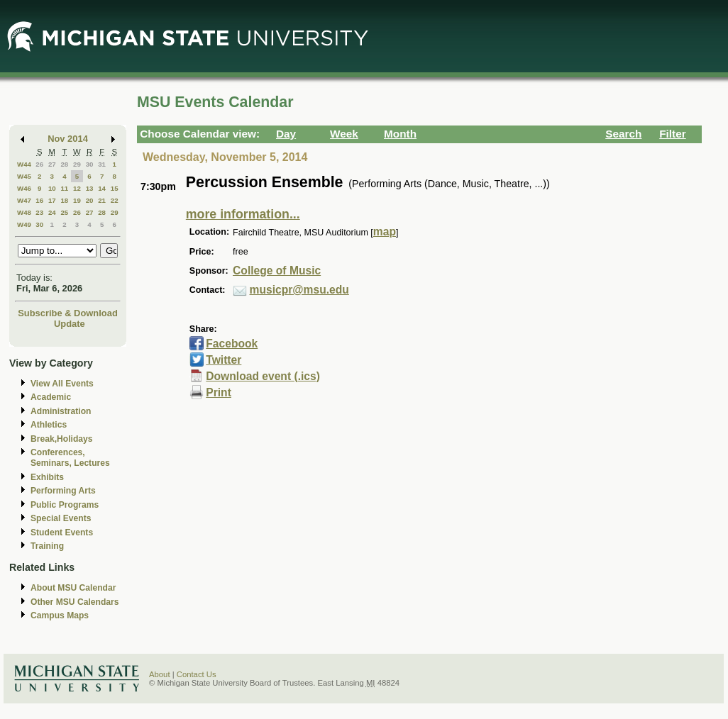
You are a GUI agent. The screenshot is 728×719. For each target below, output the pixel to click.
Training (47, 546)
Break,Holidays (62, 439)
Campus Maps (60, 615)
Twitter (224, 360)
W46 (24, 188)
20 (90, 200)
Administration (61, 411)
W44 (24, 164)
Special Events (61, 518)
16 (39, 200)
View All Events (62, 384)
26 (39, 164)
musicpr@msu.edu (299, 290)
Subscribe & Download (68, 313)
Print (219, 392)
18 (64, 200)
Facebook (232, 344)
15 (115, 188)
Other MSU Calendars (75, 602)
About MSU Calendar (73, 588)
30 (90, 164)
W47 (24, 200)
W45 (24, 176)
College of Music (277, 271)
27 (52, 164)
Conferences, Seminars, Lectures (70, 458)
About (160, 674)
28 (64, 164)
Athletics (49, 425)
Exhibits (47, 477)
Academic (51, 397)
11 (64, 188)
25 (64, 212)
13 (90, 188)
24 (52, 212)
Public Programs (65, 505)
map (385, 232)
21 (102, 200)
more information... (243, 214)
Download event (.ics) (263, 376)
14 (102, 188)
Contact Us (197, 674)
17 (52, 200)
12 (77, 188)
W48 (24, 212)
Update (70, 324)
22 (115, 200)
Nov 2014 (68, 139)
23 (39, 212)
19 (77, 200)
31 (102, 164)
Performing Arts (63, 491)
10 (52, 188)
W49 (24, 224)
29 (77, 164)
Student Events (62, 533)
